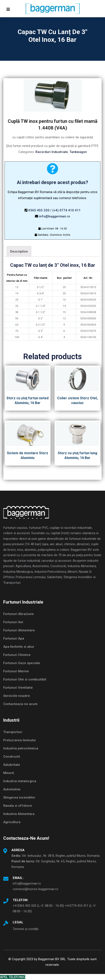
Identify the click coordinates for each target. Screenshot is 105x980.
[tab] (19, 251)
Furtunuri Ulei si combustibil (25, 679)
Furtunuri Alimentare (19, 630)
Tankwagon (78, 152)
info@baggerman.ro (55, 216)
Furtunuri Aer (13, 622)
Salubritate (12, 765)
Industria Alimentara (19, 814)
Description (19, 251)
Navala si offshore (18, 806)
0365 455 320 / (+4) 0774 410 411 (54, 210)
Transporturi (13, 732)
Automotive (12, 789)
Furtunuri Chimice (17, 655)
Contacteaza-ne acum (20, 704)
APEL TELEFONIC (13, 977)
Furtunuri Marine (16, 671)
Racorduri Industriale (52, 152)
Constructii (12, 757)
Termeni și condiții (26, 929)
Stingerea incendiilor (19, 797)
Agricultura (12, 822)
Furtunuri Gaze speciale (22, 663)
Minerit (9, 773)
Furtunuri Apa (14, 638)
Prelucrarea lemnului (20, 740)
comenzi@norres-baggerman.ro (35, 889)
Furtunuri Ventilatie (18, 688)
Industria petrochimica (21, 748)
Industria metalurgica (20, 781)
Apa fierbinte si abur (19, 647)
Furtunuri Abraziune (19, 614)
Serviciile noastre (17, 696)
